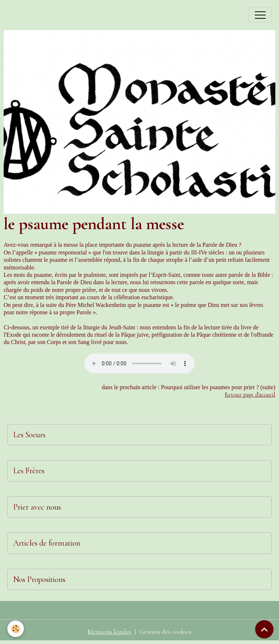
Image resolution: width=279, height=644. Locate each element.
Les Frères (29, 471)
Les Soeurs (29, 435)
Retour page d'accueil (250, 395)
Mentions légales (109, 632)
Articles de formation (47, 543)
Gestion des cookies (165, 632)
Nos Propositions (39, 579)
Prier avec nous (37, 507)
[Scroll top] (264, 629)
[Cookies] (16, 629)
